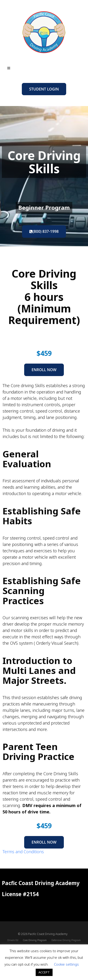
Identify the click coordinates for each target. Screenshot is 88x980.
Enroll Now (44, 370)
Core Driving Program (35, 940)
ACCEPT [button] (44, 972)
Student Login (44, 89)
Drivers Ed (13, 940)
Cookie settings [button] (66, 964)
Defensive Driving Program (66, 940)
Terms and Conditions (23, 852)
